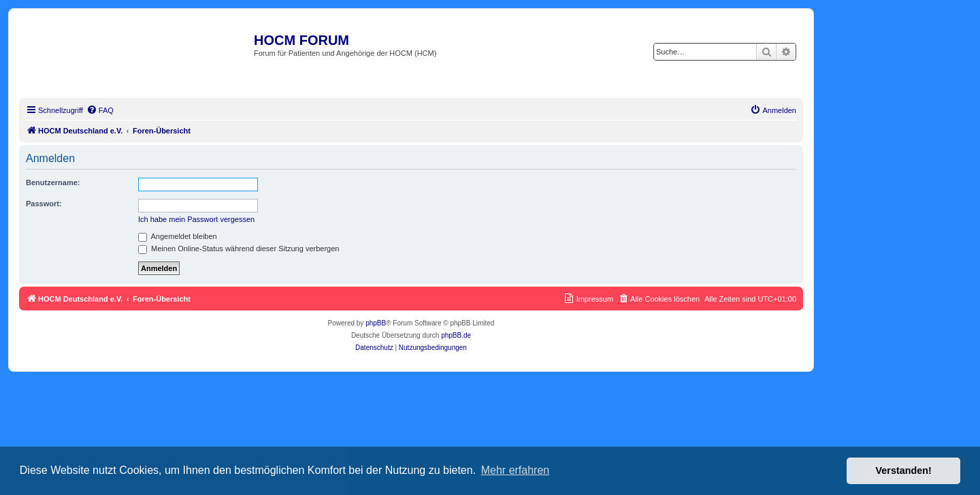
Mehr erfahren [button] (516, 470)
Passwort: (44, 204)
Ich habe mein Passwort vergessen (196, 219)
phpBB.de (456, 335)
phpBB (376, 323)
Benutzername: (53, 182)
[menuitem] (100, 110)
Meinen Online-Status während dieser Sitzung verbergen (239, 249)
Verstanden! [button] (904, 470)
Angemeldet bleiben (178, 236)
